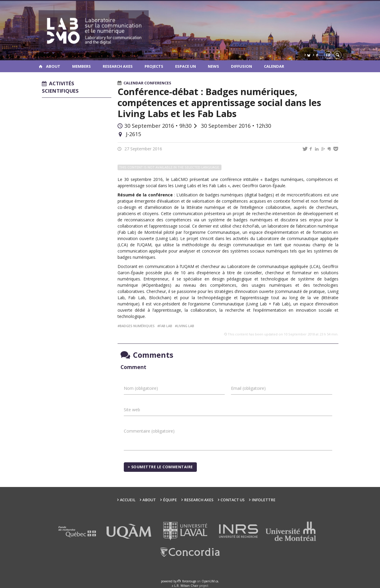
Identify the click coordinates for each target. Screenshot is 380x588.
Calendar (274, 66)
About (53, 66)
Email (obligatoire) (248, 388)
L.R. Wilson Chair (186, 586)
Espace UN (186, 66)
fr (328, 55)
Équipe (170, 500)
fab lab (166, 326)
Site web (132, 410)
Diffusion (242, 66)
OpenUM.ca (210, 581)
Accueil (128, 500)
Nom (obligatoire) (141, 388)
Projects (154, 66)
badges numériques (137, 326)
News (213, 66)
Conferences (158, 83)
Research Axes (118, 66)
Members (81, 66)
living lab (186, 326)
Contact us (233, 500)
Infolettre (264, 500)
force (189, 581)
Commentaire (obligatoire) (149, 431)
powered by (169, 581)
